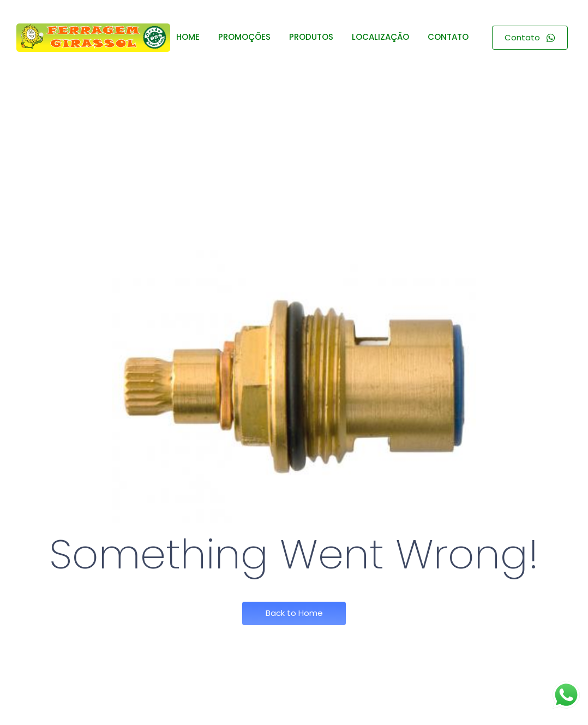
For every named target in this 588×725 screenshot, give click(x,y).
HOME (188, 37)
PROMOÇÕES (244, 37)
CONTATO (448, 37)
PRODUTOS (311, 37)
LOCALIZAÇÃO (380, 37)
